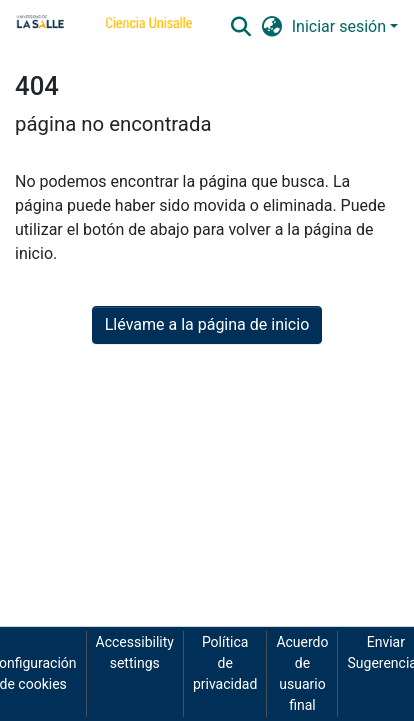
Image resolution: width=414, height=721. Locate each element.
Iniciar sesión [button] (341, 26)
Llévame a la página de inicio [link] (207, 324)
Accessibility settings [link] (135, 652)
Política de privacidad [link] (225, 663)
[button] (240, 27)
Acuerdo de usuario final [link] (302, 673)
